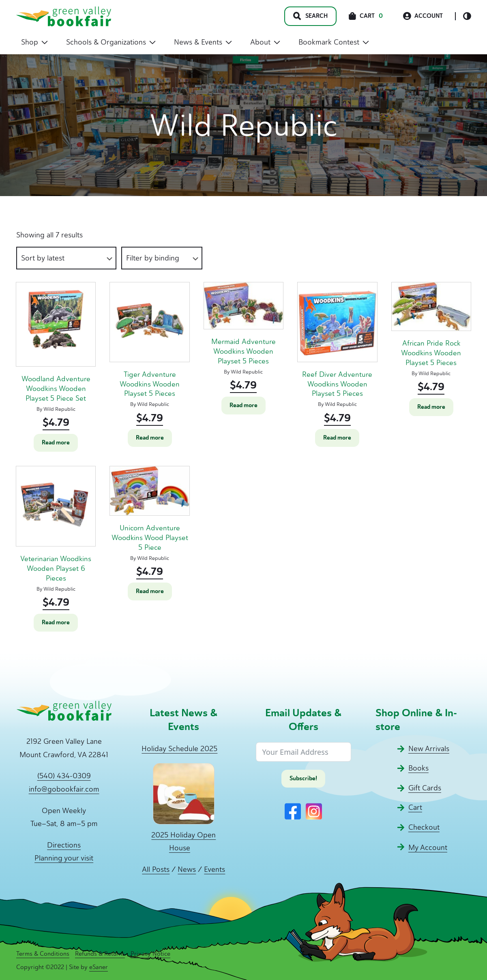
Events (215, 869)
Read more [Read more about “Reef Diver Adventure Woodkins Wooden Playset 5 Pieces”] (337, 438)
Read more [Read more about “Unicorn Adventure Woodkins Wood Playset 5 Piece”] (150, 591)
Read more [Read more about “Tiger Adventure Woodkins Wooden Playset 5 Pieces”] (150, 438)
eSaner (99, 967)
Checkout (424, 827)
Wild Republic (59, 409)
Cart (415, 807)
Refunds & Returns (100, 954)
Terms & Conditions (43, 954)
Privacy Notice (150, 954)
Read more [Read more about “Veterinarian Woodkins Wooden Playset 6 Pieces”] (56, 622)
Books (418, 768)
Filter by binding (153, 258)
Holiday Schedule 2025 (179, 749)
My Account (428, 848)
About (265, 42)
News (187, 869)
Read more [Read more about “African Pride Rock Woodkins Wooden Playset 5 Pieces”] (431, 407)
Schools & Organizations (111, 42)
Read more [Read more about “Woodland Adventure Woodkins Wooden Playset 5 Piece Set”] (56, 443)
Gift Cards (425, 788)
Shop (34, 42)
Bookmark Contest (334, 42)
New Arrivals (429, 749)
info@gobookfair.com (64, 789)
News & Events (203, 42)
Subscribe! (303, 778)
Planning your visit (64, 858)
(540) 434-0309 (64, 776)
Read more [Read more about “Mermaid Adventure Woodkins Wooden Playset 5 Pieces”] (243, 405)
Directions (64, 845)
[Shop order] (66, 258)
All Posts (156, 869)
